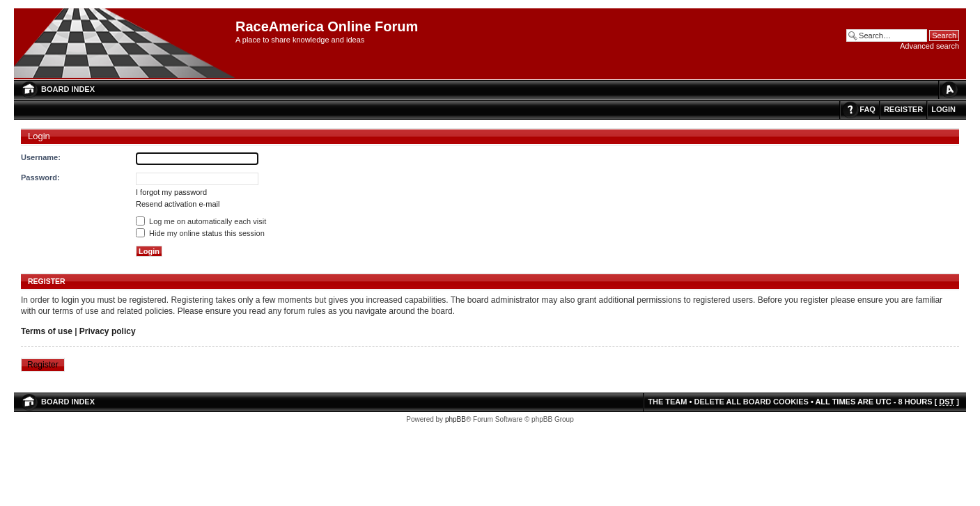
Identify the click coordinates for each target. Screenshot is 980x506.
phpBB (456, 419)
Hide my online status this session (200, 233)
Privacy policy (108, 331)
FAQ (868, 109)
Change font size (949, 89)
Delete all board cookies (751, 402)
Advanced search (930, 46)
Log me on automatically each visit (201, 221)
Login (943, 109)
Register (903, 109)
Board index (68, 89)
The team (667, 402)
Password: (40, 177)
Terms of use (47, 331)
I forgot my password (171, 192)
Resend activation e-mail (178, 204)
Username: (41, 157)
